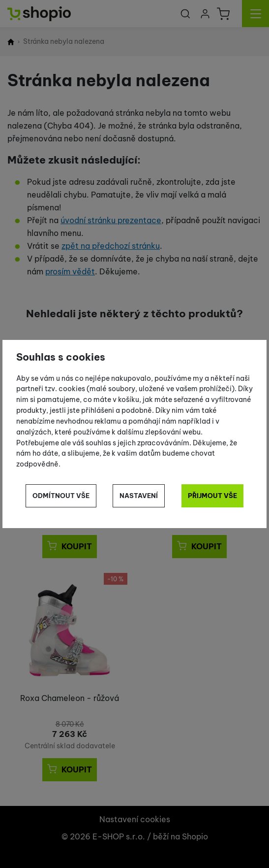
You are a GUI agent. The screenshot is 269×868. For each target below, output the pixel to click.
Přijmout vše (212, 496)
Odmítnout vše (61, 496)
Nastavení (139, 496)
